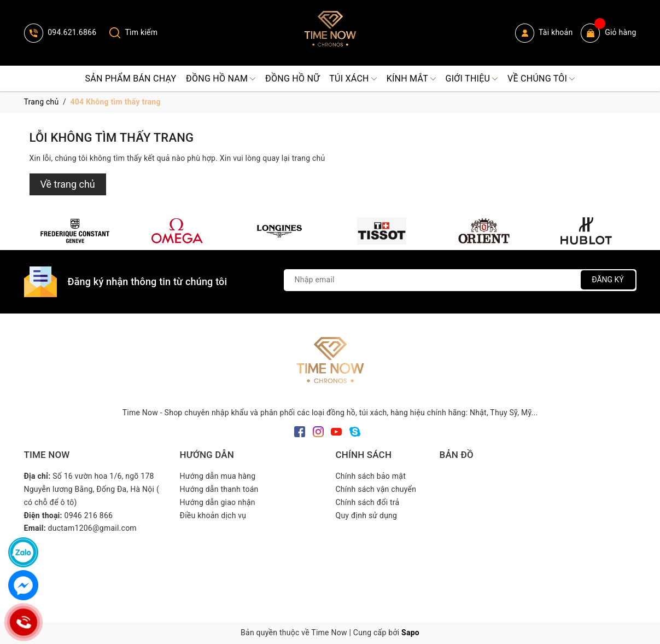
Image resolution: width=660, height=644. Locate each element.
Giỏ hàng (608, 33)
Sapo (410, 633)
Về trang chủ (68, 184)
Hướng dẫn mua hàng (218, 476)
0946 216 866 (89, 515)
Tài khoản (544, 33)
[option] (75, 231)
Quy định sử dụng (367, 515)
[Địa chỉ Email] (460, 280)
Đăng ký (608, 280)
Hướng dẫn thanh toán (219, 489)
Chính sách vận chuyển (376, 489)
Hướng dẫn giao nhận (218, 502)
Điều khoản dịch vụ (213, 515)
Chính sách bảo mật (371, 476)
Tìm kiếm (133, 32)
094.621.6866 (60, 32)
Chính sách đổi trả (368, 502)
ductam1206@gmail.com (92, 528)
